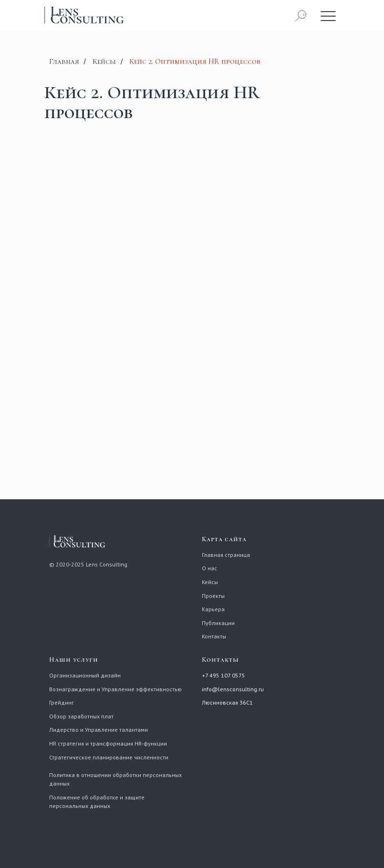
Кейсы (104, 62)
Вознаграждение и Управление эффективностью (115, 689)
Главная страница (226, 555)
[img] (328, 16)
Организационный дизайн (85, 675)
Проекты (213, 596)
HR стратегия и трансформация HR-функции (108, 743)
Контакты (214, 636)
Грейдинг (62, 702)
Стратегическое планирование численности (109, 757)
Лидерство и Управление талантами (99, 730)
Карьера (213, 609)
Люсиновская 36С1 (227, 702)
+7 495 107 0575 (223, 675)
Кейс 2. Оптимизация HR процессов (195, 62)
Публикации (218, 623)
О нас (209, 568)
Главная (64, 62)
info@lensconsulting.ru (233, 689)
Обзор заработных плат (81, 716)
